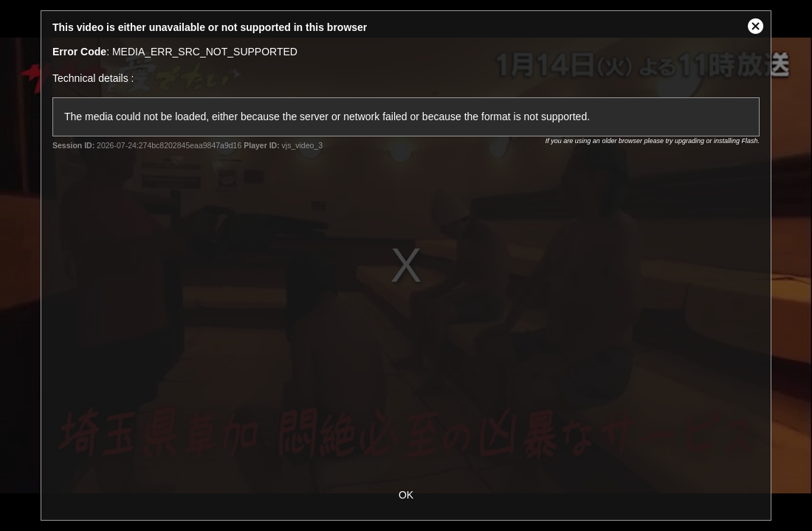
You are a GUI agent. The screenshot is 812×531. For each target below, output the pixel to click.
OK (406, 495)
